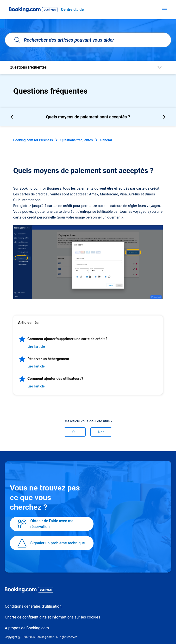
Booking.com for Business (33, 140)
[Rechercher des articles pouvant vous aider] (88, 40)
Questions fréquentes (77, 140)
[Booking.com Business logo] (88, 591)
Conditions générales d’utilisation (33, 606)
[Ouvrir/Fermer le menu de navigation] (164, 10)
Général (106, 140)
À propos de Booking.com (27, 628)
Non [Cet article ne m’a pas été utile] (101, 432)
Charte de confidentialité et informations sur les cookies (53, 617)
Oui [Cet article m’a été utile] (75, 432)
